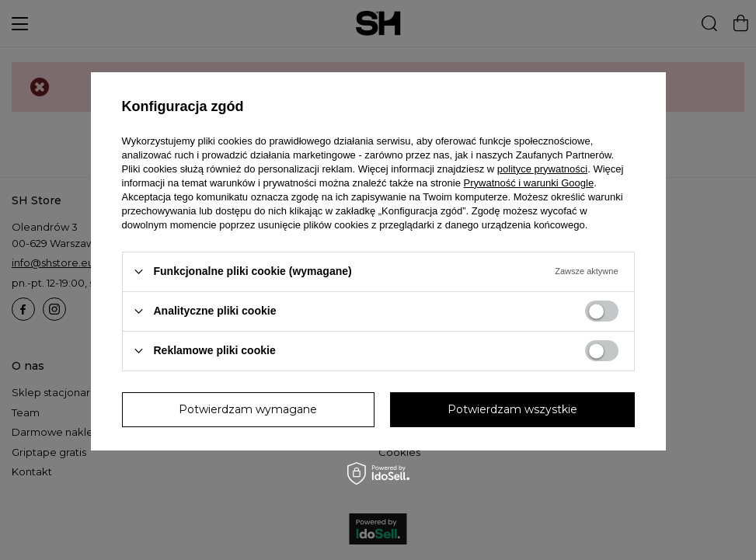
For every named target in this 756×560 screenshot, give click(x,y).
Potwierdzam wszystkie (512, 409)
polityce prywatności (542, 169)
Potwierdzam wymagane (248, 409)
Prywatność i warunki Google (529, 183)
